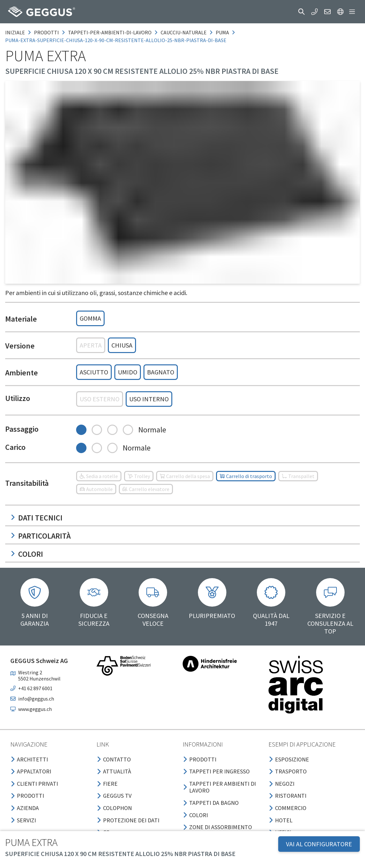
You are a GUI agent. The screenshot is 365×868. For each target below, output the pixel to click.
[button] (302, 12)
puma (222, 32)
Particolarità (40, 536)
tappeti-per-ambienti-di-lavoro (110, 32)
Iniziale (15, 32)
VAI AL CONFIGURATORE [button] (319, 844)
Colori (27, 554)
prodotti (46, 32)
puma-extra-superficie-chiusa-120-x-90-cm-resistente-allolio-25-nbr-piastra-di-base (116, 40)
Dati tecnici (36, 518)
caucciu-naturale (184, 32)
